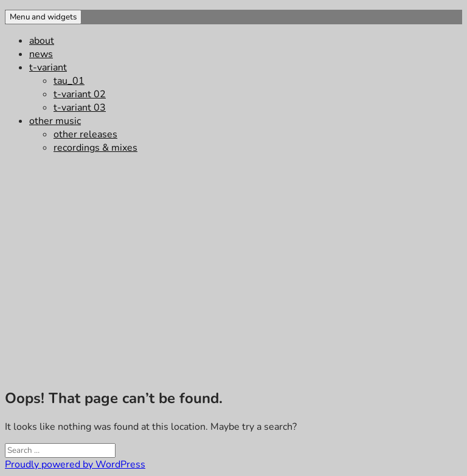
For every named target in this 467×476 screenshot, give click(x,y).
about (42, 41)
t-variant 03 (80, 108)
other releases (85, 134)
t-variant (48, 67)
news (41, 54)
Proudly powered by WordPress (75, 464)
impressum (20, 372)
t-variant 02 (80, 94)
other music (55, 121)
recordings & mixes (95, 148)
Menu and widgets (43, 17)
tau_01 (69, 81)
